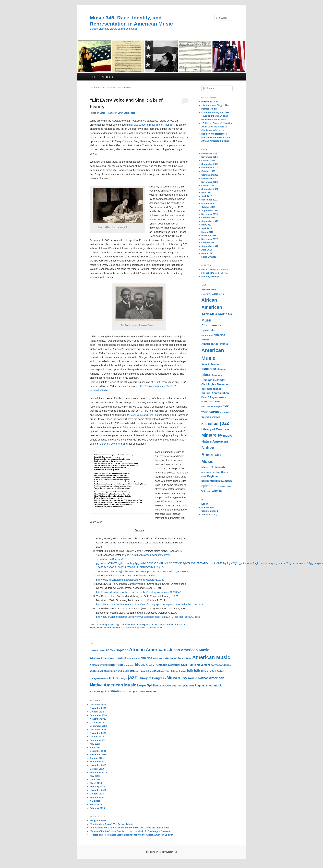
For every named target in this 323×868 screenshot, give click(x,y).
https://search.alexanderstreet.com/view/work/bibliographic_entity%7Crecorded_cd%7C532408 (149, 604)
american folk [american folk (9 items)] (207, 340)
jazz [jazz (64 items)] (225, 423)
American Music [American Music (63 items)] (211, 657)
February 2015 (209, 257)
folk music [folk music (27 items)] (210, 412)
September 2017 (210, 246)
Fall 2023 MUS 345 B (212, 269)
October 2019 (208, 218)
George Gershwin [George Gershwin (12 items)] (211, 417)
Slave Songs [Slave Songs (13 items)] (225, 481)
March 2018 (207, 232)
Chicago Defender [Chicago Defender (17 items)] (213, 380)
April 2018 (207, 228)
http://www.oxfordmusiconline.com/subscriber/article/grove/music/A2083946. (139, 592)
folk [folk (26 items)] (226, 406)
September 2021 (210, 211)
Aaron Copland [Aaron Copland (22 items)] (213, 294)
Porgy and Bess (210, 102)
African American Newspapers (136, 625)
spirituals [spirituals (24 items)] (209, 486)
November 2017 (210, 239)
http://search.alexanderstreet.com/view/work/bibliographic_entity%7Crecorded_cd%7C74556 (148, 617)
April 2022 (207, 196)
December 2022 (210, 178)
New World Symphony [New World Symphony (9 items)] (211, 472)
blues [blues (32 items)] (206, 375)
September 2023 (210, 175)
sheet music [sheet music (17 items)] (210, 481)
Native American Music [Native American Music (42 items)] (211, 455)
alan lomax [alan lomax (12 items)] (207, 335)
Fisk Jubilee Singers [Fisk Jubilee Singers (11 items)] (212, 407)
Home (94, 77)
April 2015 (207, 250)
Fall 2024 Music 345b (212, 273)
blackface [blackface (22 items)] (209, 369)
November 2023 (210, 168)
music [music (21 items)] (227, 436)
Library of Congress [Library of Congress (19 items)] (216, 429)
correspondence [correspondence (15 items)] (212, 389)
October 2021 (208, 207)
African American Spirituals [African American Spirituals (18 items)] (109, 658)
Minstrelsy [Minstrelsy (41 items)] (212, 435)
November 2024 (210, 157)
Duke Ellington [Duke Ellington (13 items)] (210, 397)
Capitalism (180, 625)
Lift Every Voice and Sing (139, 415)
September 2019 (210, 221)
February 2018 (209, 236)
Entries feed (208, 507)
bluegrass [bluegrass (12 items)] (222, 369)
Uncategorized (106, 625)
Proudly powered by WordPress (161, 852)
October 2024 (208, 160)
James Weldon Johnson (108, 628)
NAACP (144, 628)
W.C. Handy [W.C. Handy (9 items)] (206, 491)
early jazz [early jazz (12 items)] (224, 397)
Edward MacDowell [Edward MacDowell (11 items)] (211, 401)
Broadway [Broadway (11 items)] (217, 375)
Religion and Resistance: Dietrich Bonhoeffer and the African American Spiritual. (216, 137)
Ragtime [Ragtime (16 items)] (212, 476)
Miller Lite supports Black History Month (149, 125)
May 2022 (206, 193)
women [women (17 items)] (217, 491)
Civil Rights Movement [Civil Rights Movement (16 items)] (216, 384)
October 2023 (208, 171)
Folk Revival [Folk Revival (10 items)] (225, 412)
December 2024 (210, 153)
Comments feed (210, 511)
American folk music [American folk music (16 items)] (215, 344)
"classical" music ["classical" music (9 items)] (209, 289)
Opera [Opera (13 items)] (225, 472)
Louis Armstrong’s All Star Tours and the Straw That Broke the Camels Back (215, 116)
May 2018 (206, 225)
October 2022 (208, 186)
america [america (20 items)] (219, 335)
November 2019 (210, 214)
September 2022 (210, 189)
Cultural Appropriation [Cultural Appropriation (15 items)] (215, 393)
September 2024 (210, 164)
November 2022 (210, 182)
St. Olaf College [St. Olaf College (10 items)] (224, 486)
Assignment (108, 77)
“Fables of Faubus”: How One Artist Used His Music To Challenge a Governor (217, 127)
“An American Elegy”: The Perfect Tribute (112, 824)
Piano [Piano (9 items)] (204, 477)
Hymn (93, 628)
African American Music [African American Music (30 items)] (188, 650)
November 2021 (210, 203)
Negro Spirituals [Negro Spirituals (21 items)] (214, 467)
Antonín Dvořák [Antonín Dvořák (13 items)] (210, 364)
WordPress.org (209, 514)
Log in (205, 504)
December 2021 (210, 200)
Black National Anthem (163, 625)
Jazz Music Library (130, 628)
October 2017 (208, 243)
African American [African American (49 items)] (148, 650)
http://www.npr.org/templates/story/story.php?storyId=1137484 (131, 580)
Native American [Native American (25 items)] (215, 441)
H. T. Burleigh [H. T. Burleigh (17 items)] (210, 424)
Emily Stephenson (127, 113)
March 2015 (207, 253)
